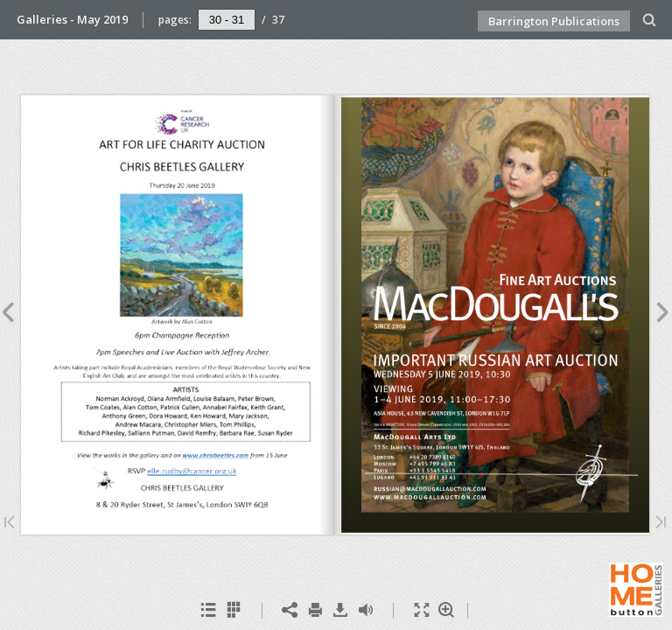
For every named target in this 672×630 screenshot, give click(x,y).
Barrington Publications (554, 21)
